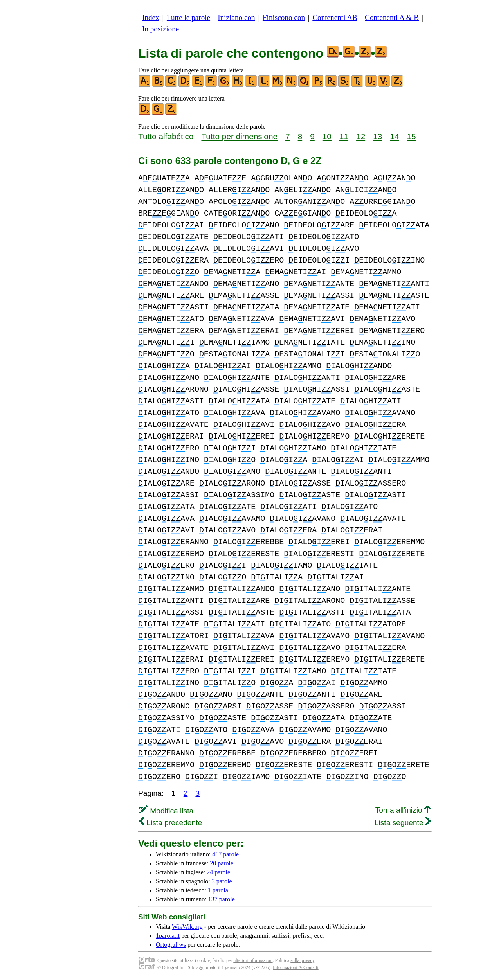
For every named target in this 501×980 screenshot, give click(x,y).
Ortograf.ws (171, 945)
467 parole (225, 854)
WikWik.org (187, 927)
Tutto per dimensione (239, 136)
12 (361, 136)
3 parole (222, 881)
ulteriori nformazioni (253, 960)
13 (378, 136)
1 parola (218, 890)
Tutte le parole (188, 17)
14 (394, 136)
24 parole (218, 872)
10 (327, 136)
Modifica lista (166, 811)
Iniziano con (236, 17)
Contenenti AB (335, 17)
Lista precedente (171, 823)
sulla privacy (302, 960)
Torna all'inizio (403, 810)
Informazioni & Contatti (296, 967)
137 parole (222, 899)
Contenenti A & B (392, 17)
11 (344, 136)
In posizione (160, 29)
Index (151, 17)
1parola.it (168, 936)
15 (411, 136)
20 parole (222, 863)
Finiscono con (284, 17)
